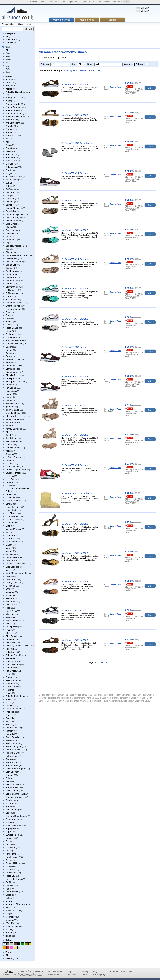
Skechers (10, 800)
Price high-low (70, 70)
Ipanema (10, 407)
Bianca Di (10, 161)
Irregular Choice (13, 413)
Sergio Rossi (12, 788)
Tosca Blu (10, 876)
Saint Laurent (12, 765)
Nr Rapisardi (12, 627)
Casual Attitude (13, 208)
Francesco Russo (14, 344)
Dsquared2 (11, 277)
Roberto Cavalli (13, 753)
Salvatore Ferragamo (16, 769)
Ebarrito (9, 284)
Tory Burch (11, 873)
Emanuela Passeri (14, 303)
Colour (9, 940)
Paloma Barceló (13, 655)
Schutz (9, 778)
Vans (8, 907)
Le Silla (9, 476)
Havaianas (11, 388)
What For (10, 923)
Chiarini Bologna (14, 221)
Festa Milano (12, 328)
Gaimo (9, 350)
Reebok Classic (13, 728)
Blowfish (10, 170)
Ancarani (10, 120)
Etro (8, 315)
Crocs (8, 236)
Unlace (9, 898)
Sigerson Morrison (14, 797)
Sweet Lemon (12, 835)
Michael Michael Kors (16, 564)
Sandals (10, 43)
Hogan (9, 394)
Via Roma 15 (12, 911)
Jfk (7, 432)
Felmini (9, 322)
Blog (95, 971)
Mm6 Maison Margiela (16, 573)
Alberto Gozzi (12, 110)
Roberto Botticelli (14, 750)
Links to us (72, 974)
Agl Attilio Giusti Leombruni (18, 92)
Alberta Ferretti (13, 104)
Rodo (8, 759)
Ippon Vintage (12, 410)
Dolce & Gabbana (14, 262)
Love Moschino (13, 507)
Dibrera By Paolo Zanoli (17, 255)
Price (8, 952)
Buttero (9, 186)
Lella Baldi (11, 479)
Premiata (10, 706)
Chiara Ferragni (13, 217)
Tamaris (9, 838)
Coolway (10, 233)
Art (7, 139)
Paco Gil (10, 649)
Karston (9, 445)
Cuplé (8, 243)
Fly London (11, 334)
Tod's (8, 860)
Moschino (10, 586)
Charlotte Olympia (14, 214)
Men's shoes (53, 974)
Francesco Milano (14, 340)
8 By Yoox (10, 86)
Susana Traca (24, 24)
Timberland (11, 854)
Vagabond (10, 901)
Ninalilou (10, 614)
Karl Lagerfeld (12, 441)
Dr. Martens (11, 271)
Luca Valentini (12, 516)
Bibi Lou (10, 164)
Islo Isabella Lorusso (16, 416)
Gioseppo (10, 378)
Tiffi (7, 851)
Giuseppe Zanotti (14, 381)
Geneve (9, 356)
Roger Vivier (12, 762)
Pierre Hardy (12, 687)
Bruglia (9, 173)
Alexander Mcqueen (15, 117)
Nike (8, 608)
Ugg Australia (12, 892)
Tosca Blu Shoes (14, 879)
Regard (9, 734)
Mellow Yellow (12, 557)
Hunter (9, 400)
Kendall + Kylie (13, 448)
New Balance (12, 602)
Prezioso (10, 712)
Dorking (9, 268)
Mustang (10, 592)
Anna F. (9, 126)
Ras (8, 721)
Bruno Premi (12, 180)
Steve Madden (13, 819)
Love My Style (12, 510)
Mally (8, 532)
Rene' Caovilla (13, 737)
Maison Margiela (14, 529)
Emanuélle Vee (13, 306)
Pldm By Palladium (15, 696)
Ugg (8, 888)
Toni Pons (10, 870)
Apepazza (10, 129)
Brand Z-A (95, 70)
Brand (9, 76)
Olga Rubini (11, 636)
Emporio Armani (13, 309)
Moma (9, 576)
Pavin (8, 674)
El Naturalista (12, 293)
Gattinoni (10, 353)
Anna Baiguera (13, 123)
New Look (10, 605)
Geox (8, 363)
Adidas (9, 89)
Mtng (8, 589)
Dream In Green (13, 274)
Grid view (145, 11)
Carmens (10, 199)
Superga (10, 829)
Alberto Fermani (13, 107)
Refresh (9, 731)
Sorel (8, 806)
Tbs (7, 841)
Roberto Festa (12, 756)
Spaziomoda (12, 810)
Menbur (9, 561)
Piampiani (10, 684)
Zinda (8, 936)
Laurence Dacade (14, 473)
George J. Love (13, 359)
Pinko (8, 693)
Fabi (8, 318)
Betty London (12, 158)
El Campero (11, 290)
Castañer (10, 205)
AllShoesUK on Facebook (121, 971)
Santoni (9, 775)
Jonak (9, 435)
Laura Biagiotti (13, 467)
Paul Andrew (12, 671)
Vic (7, 914)
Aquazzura (11, 136)
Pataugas (10, 668)
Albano (9, 101)
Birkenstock (11, 167)
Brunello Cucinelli (14, 176)
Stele (8, 813)
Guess (9, 385)
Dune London (12, 281)
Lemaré (9, 482)
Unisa (8, 895)
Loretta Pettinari (13, 501)
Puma (8, 715)
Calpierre (10, 192)
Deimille (9, 249)
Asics (8, 145)
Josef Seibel (12, 438)
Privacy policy (99, 974)
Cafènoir (10, 189)
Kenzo (9, 451)
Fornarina (10, 337)
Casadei (10, 202)
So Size (9, 803)
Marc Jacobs (12, 542)
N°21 (8, 630)
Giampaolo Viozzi (14, 366)
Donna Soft (11, 265)
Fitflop (9, 331)
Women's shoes (55, 971)
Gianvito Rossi (13, 375)
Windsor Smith (13, 926)
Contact (84, 974)
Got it (126, 2)
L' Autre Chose (13, 457)
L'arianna (10, 460)
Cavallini (10, 211)
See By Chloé (12, 784)
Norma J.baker (13, 620)
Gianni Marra (12, 372)
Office (8, 633)
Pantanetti (11, 658)
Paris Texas (11, 661)
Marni (8, 548)
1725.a (9, 83)
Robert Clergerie (14, 747)
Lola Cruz (10, 497)
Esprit (8, 312)
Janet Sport (11, 422)
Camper (9, 195)
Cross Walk (11, 240)
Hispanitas (11, 391)
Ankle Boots (11, 40)
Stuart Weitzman (14, 825)
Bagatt (9, 148)
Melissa (9, 554)
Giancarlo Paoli (13, 369)
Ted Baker (11, 844)
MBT (8, 526)
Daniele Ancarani (14, 246)
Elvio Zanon (11, 299)
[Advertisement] (51, 37)
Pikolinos (10, 690)
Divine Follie (12, 258)
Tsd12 (9, 882)
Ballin (8, 151)
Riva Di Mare (12, 743)
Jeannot (9, 426)
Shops (70, 971)
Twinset (9, 885)
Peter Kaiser (12, 680)
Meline (9, 551)
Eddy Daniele (12, 287)
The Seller (11, 847)
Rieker (9, 740)
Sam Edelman (12, 772)
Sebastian (10, 781)
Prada (9, 702)
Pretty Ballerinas (14, 709)
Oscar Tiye (11, 643)
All (7, 79)
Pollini (9, 699)
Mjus (8, 570)
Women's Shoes (9, 24)
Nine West (11, 617)
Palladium (10, 652)
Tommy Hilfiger (13, 863)
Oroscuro (10, 639)
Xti (7, 929)
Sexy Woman (12, 791)
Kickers (9, 454)
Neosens (10, 598)
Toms (8, 866)
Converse (10, 230)
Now (8, 624)
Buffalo (9, 183)
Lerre (8, 486)
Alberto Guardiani (14, 113)
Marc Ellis (10, 538)
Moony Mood (12, 583)
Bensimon (10, 154)
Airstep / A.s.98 (13, 98)
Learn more (117, 2)
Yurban (9, 933)
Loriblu (9, 504)
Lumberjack (11, 523)
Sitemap (85, 971)
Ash (7, 142)
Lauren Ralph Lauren (16, 470)
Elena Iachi (11, 296)
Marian (9, 545)
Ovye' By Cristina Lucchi (17, 646)
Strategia (10, 822)
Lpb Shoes (11, 513)
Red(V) (9, 725)
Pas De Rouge (13, 665)
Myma (9, 595)
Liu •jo (9, 494)
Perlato (9, 677)
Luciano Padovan (14, 520)
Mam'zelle (10, 535)
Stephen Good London (16, 816)
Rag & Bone (11, 718)
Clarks (9, 227)
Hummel (10, 397)
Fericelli (9, 325)
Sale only (10, 958)
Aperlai (9, 132)
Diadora (9, 252)
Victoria (9, 920)
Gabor (9, 347)
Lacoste (9, 463)
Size (8, 47)
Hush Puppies (12, 404)
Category (10, 33)
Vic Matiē (10, 917)
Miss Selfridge (12, 567)
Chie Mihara (11, 224)
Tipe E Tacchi (12, 857)
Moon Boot (11, 579)
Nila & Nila (11, 611)
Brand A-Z (84, 70)
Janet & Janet (12, 419)
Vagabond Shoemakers (17, 904)
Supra (9, 832)
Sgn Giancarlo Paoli (15, 794)
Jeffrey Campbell (14, 429)
